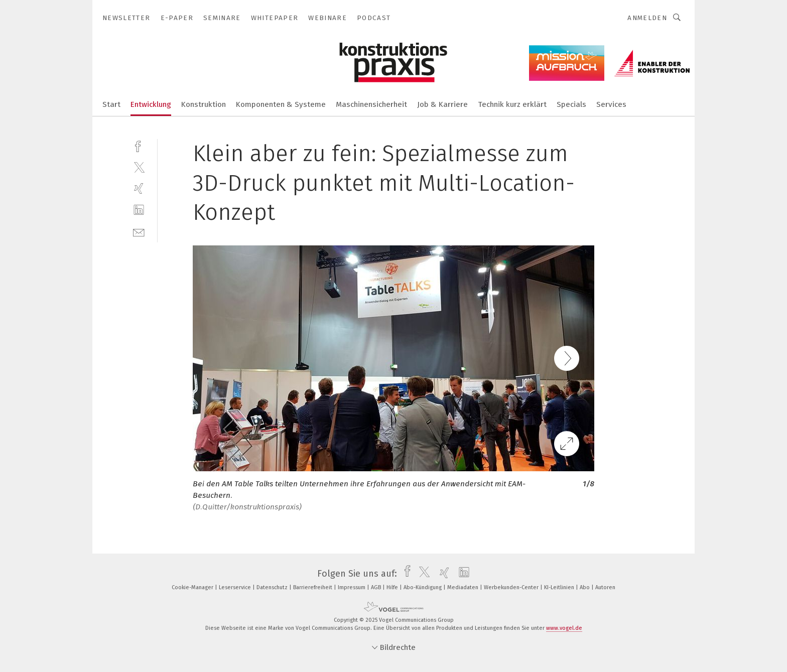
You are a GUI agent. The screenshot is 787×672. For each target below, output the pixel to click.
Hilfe (393, 587)
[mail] (139, 232)
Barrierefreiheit (313, 587)
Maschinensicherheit (371, 104)
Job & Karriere (442, 104)
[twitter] (139, 167)
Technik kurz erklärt (512, 104)
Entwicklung (151, 104)
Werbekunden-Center (512, 587)
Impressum (352, 587)
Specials (571, 104)
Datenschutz (273, 587)
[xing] (139, 188)
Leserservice (236, 587)
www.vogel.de (564, 628)
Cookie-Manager (193, 587)
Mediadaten (464, 587)
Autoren (605, 587)
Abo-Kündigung (423, 587)
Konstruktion (204, 104)
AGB (377, 587)
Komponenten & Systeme (281, 104)
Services (611, 104)
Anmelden (647, 18)
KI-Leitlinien (560, 587)
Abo (585, 587)
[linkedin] (139, 210)
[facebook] (139, 145)
